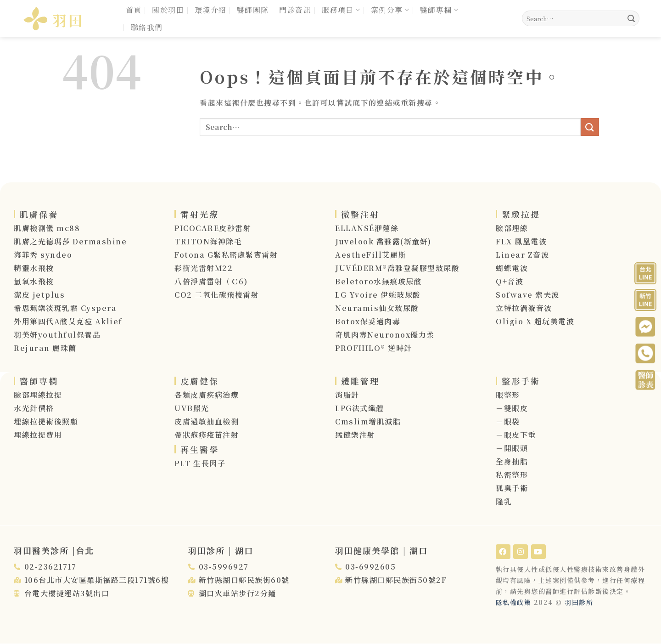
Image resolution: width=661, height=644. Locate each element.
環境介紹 (211, 10)
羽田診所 (579, 602)
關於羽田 (168, 10)
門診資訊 (295, 10)
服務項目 (341, 10)
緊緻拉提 (521, 214)
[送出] (631, 18)
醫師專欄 (440, 10)
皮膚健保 (200, 381)
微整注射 (360, 214)
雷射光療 (200, 214)
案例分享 (390, 10)
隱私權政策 (514, 602)
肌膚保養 (39, 214)
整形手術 (521, 381)
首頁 (134, 10)
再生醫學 (200, 449)
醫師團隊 (253, 10)
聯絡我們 (147, 27)
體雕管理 (360, 381)
